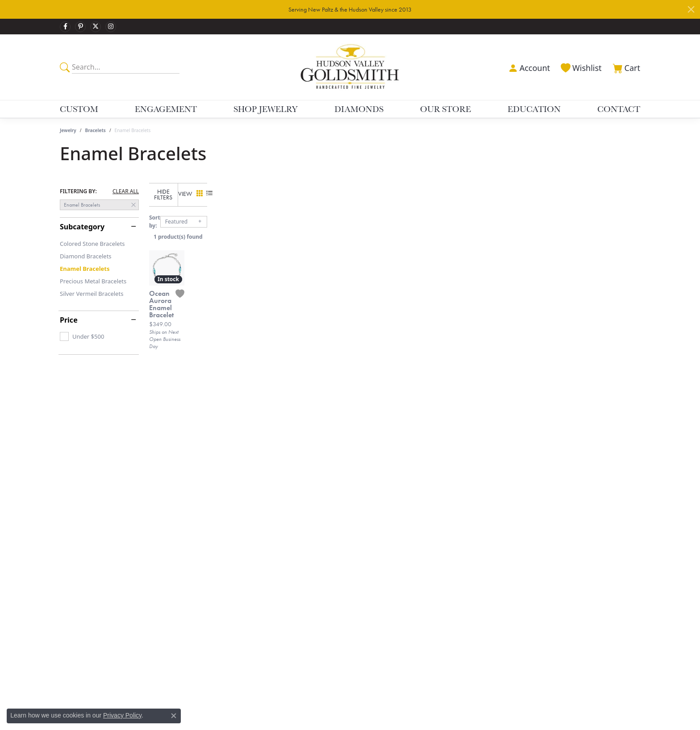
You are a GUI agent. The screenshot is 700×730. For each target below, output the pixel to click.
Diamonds (359, 109)
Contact (619, 109)
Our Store (446, 109)
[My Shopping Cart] (625, 67)
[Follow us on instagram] (111, 27)
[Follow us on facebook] (65, 27)
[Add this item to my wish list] (305, 413)
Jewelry (68, 130)
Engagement (166, 109)
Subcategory (82, 227)
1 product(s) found (395, 230)
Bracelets (96, 130)
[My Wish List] (580, 67)
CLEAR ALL (126, 191)
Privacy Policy (122, 715)
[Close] (691, 9)
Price (69, 320)
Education (534, 109)
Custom (79, 109)
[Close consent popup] (174, 716)
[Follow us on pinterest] (80, 27)
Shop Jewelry (266, 109)
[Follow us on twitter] (96, 27)
